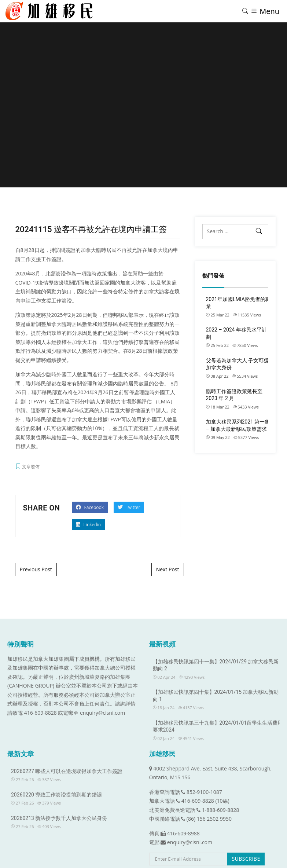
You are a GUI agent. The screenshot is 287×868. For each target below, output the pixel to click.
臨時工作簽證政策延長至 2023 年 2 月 (234, 395)
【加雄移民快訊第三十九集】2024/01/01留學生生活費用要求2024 (218, 726)
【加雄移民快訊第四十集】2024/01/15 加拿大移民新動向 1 (216, 696)
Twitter (129, 507)
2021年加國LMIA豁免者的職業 (238, 303)
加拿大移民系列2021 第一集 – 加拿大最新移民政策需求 (238, 425)
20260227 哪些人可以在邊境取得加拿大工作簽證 (67, 771)
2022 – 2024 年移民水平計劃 (237, 333)
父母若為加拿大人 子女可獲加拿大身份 (237, 364)
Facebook (90, 507)
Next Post (168, 569)
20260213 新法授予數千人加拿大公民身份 (59, 818)
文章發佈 (31, 467)
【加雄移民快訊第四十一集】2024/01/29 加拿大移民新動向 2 (216, 665)
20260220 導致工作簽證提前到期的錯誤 (56, 795)
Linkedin (88, 525)
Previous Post (36, 569)
